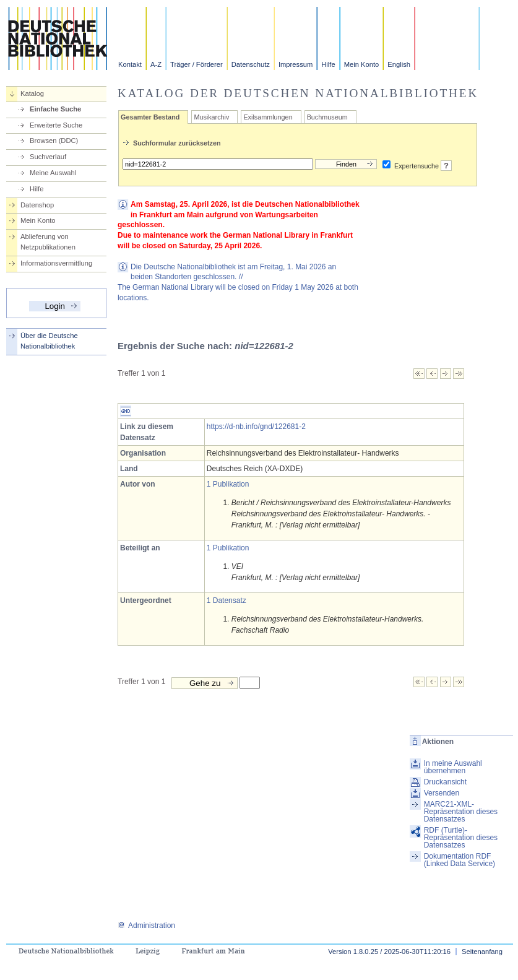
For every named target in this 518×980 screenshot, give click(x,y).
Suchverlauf (48, 157)
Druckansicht (445, 782)
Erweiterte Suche (56, 125)
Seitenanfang (482, 952)
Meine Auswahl (53, 173)
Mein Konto (362, 64)
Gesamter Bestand (150, 117)
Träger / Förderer (196, 64)
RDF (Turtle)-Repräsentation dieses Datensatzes (461, 838)
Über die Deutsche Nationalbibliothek (49, 341)
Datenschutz (251, 64)
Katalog (32, 93)
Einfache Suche (55, 109)
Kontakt (130, 64)
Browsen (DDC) (54, 141)
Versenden (442, 793)
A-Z (156, 64)
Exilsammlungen (268, 117)
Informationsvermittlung (56, 263)
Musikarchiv (211, 117)
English (399, 64)
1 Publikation (228, 484)
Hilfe (328, 64)
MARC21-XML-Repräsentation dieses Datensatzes (461, 812)
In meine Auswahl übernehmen (453, 767)
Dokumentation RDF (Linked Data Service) (460, 860)
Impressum (296, 64)
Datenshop (37, 205)
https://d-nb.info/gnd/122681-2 (256, 427)
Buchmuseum (327, 117)
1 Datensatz (227, 601)
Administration (146, 926)
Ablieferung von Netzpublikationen (48, 242)
